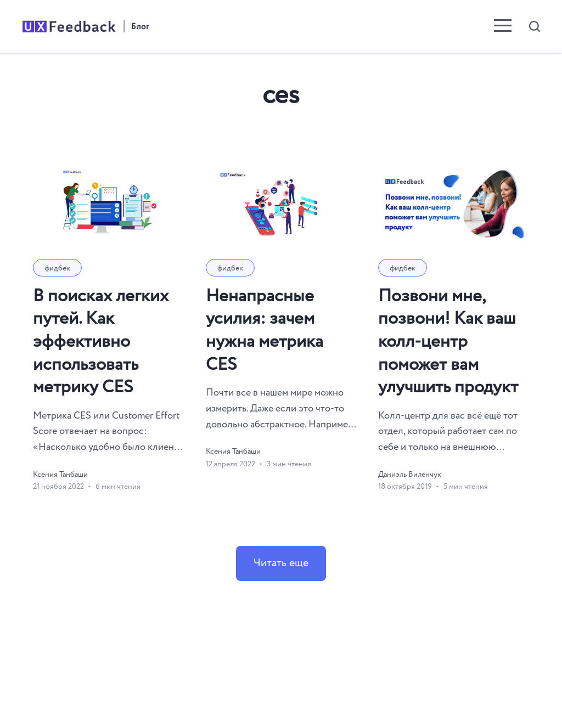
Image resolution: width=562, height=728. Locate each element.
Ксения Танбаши (60, 475)
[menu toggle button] (503, 27)
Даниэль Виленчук (410, 475)
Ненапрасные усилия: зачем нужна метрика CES (265, 331)
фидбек (57, 268)
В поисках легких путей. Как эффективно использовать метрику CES (101, 342)
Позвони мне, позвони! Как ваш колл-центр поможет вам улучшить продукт (448, 342)
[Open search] (535, 26)
